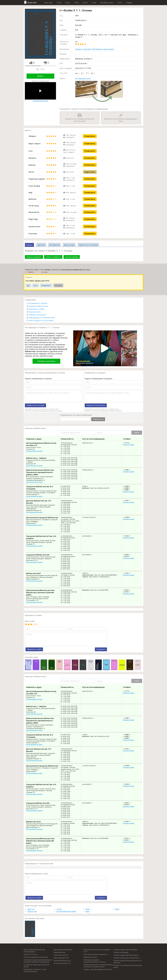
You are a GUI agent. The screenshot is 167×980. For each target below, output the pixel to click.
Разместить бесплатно (96, 405)
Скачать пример (72, 257)
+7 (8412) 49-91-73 (129, 556)
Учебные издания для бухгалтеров (126, 955)
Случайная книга (107, 3)
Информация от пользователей (42, 318)
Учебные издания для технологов (36, 957)
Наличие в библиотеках (38, 306)
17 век (59, 3)
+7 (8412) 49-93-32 (129, 555)
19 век (76, 3)
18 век (68, 3)
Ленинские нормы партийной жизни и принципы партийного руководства (38, 961)
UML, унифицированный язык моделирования (34, 951)
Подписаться (98, 419)
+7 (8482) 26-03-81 (129, 486)
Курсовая (87, 49)
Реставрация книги (83, 78)
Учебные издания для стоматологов (126, 958)
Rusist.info (32, 3)
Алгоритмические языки (66, 911)
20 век (85, 3)
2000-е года (32, 911)
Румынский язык (59, 952)
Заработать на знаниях (88, 245)
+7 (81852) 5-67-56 (129, 517)
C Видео (129, 3)
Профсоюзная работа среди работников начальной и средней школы (98, 966)
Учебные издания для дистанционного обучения (127, 962)
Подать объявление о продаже (98, 379)
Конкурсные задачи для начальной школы (36, 966)
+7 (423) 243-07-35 (129, 573)
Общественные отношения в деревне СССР (97, 951)
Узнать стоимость (53, 257)
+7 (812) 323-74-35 (129, 590)
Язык (87, 911)
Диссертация (108, 49)
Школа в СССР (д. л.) (31, 954)
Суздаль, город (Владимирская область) (98, 969)
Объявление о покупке (38, 303)
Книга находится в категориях (41, 320)
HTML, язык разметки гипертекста (95, 954)
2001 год (31, 909)
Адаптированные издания (63, 950)
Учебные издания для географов (125, 950)
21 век (94, 3)
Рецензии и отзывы (36, 309)
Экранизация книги (40, 92)
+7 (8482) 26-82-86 (129, 490)
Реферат (79, 49)
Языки (117, 909)
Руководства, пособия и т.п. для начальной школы (35, 970)
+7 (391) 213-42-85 (129, 500)
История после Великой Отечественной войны (128, 966)
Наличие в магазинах (37, 315)
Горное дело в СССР (61, 955)
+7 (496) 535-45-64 (129, 470)
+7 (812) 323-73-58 (129, 592)
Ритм (88, 909)
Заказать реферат (34, 257)
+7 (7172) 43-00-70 (129, 443)
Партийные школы (90, 957)
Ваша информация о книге (37, 874)
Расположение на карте (34, 451)
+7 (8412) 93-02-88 (129, 536)
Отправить (101, 649)
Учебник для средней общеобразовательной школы (95, 961)
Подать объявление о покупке (38, 379)
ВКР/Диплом (97, 49)
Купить (40, 76)
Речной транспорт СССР (62, 963)
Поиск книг (48, 3)
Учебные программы (121, 952)
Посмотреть (90, 136)
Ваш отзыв (30, 621)
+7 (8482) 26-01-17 (129, 488)
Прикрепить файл (34, 649)
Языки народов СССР (61, 958)
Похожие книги (35, 312)
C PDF (119, 3)
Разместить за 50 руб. (35, 405)
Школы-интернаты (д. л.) (62, 961)
